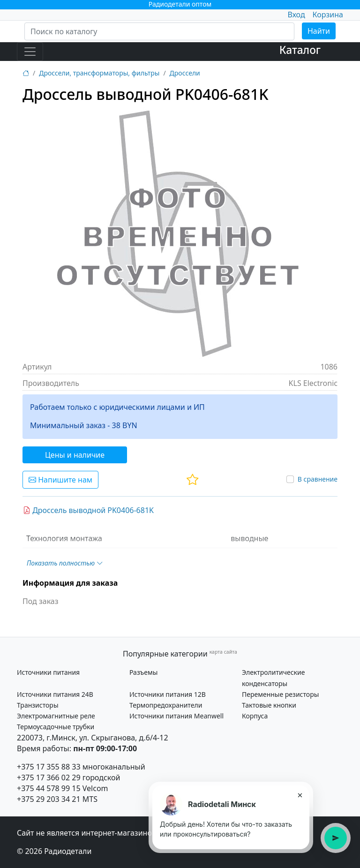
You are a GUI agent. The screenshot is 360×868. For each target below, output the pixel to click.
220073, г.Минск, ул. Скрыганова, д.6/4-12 (93, 738)
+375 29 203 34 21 (49, 799)
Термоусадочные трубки (56, 727)
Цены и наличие (75, 455)
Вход (296, 15)
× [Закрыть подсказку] (300, 795)
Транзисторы (38, 705)
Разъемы (143, 672)
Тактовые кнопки (269, 705)
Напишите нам (60, 480)
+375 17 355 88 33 (49, 767)
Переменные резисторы (280, 694)
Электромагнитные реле (56, 716)
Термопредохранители (166, 705)
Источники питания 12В (168, 694)
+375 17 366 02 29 (49, 777)
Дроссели (185, 73)
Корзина (328, 15)
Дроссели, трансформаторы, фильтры (99, 73)
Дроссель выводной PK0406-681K (88, 510)
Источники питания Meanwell (176, 716)
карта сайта (223, 652)
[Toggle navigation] (30, 52)
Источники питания (48, 672)
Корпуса (255, 716)
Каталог (300, 50)
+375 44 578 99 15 (49, 788)
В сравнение (318, 479)
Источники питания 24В (55, 694)
